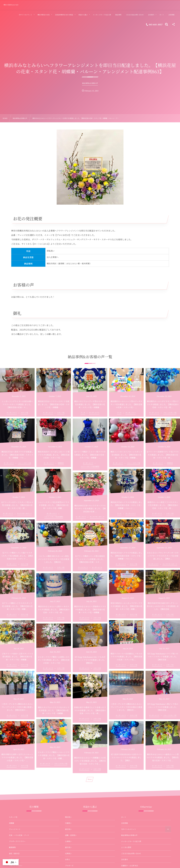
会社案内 (124, 859)
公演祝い (68, 841)
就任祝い (68, 829)
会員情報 (124, 823)
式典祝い (68, 853)
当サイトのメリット (128, 829)
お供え (68, 859)
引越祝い (68, 823)
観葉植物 (12, 847)
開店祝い (68, 817)
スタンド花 (13, 817)
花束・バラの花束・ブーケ (19, 835)
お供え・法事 (14, 859)
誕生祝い (68, 847)
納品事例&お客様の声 (129, 835)
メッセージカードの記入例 (131, 841)
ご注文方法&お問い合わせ (131, 853)
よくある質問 (126, 847)
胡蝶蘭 (11, 823)
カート (124, 817)
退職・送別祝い (71, 835)
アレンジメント (15, 829)
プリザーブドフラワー (17, 841)
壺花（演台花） (15, 853)
